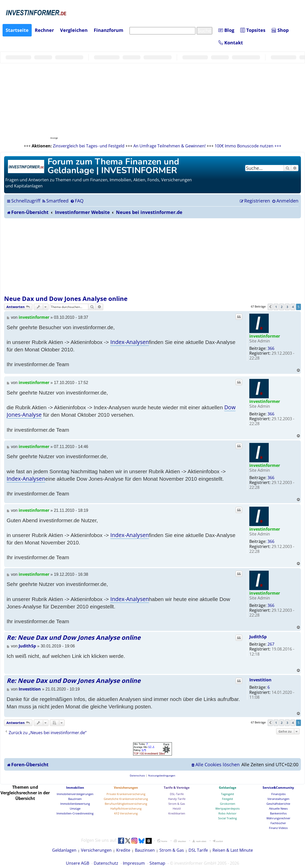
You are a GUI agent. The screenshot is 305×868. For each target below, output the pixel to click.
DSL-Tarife (177, 794)
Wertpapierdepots (227, 808)
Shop (280, 30)
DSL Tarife (198, 850)
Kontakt (231, 43)
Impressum (134, 863)
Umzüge (75, 808)
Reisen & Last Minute (233, 850)
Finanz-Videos (278, 828)
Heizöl (177, 808)
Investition (260, 680)
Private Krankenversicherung (126, 794)
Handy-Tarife (177, 799)
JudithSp (258, 637)
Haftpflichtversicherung (126, 808)
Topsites (253, 30)
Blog (226, 30)
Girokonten (228, 804)
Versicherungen (126, 788)
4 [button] (293, 307)
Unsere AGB (78, 863)
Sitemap (157, 863)
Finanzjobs (278, 794)
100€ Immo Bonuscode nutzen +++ (248, 146)
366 (271, 348)
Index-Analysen (130, 342)
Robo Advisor (227, 813)
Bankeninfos (278, 813)
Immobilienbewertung (75, 804)
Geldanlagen (64, 850)
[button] (270, 307)
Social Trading (227, 818)
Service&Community (278, 788)
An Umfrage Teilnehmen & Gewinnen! (169, 146)
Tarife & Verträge (177, 788)
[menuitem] (55, 201)
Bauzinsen (75, 799)
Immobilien (75, 788)
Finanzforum (109, 30)
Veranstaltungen (278, 799)
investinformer (265, 336)
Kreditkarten (177, 813)
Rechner (44, 30)
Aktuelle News (278, 808)
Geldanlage (228, 788)
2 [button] (282, 307)
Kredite (123, 850)
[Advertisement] (152, 257)
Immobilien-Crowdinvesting (75, 813)
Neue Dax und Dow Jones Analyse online (66, 298)
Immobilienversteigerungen (75, 794)
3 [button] (287, 307)
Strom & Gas (177, 804)
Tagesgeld (227, 794)
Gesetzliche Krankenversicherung (126, 799)
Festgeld (227, 799)
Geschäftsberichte (278, 804)
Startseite (17, 30)
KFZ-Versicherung (126, 813)
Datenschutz (106, 863)
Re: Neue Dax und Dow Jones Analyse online (74, 637)
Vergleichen (74, 30)
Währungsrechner (278, 818)
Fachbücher (278, 823)
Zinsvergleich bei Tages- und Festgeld (89, 146)
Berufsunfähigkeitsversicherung (126, 804)
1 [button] (276, 307)
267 (271, 644)
